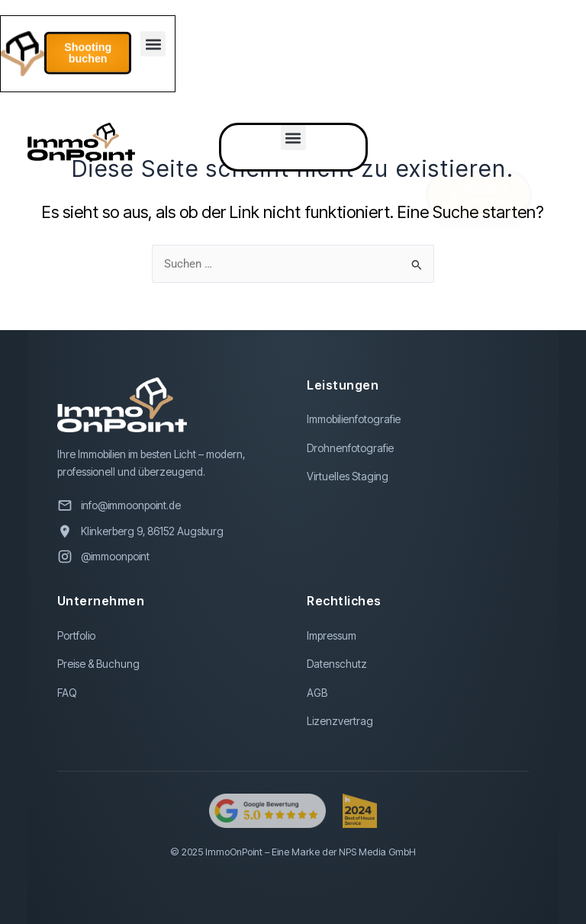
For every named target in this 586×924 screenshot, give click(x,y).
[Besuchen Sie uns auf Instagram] (168, 557)
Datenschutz (337, 664)
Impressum (332, 636)
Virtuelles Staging (348, 476)
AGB (317, 693)
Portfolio (76, 636)
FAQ (67, 693)
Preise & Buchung (98, 664)
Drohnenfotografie (350, 448)
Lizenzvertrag (340, 721)
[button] (152, 45)
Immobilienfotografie (354, 419)
